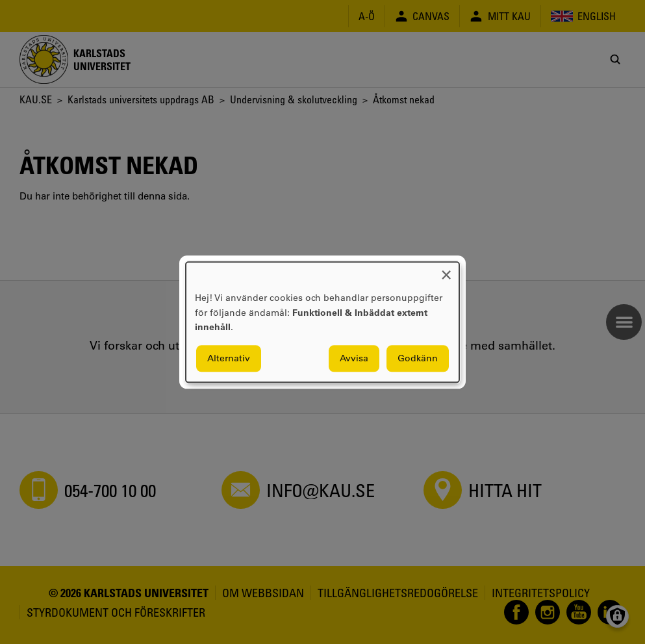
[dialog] (322, 322)
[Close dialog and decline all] (446, 270)
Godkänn (418, 358)
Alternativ (229, 358)
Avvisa (354, 358)
